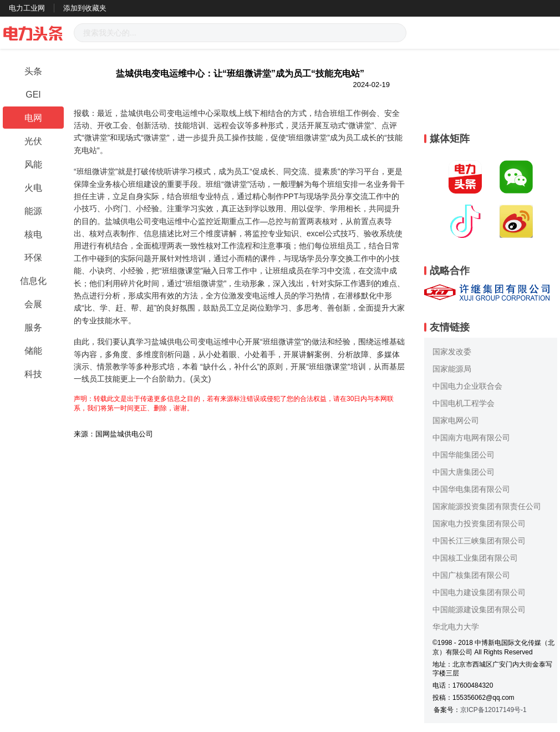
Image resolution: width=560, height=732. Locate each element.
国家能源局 (452, 369)
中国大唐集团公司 (464, 472)
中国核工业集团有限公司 (475, 558)
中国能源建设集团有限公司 (479, 609)
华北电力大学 (456, 627)
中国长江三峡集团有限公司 (479, 541)
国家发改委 (452, 352)
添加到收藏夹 (85, 8)
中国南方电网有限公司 (471, 438)
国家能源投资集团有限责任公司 (487, 506)
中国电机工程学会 (464, 403)
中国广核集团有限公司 (471, 575)
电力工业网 (27, 8)
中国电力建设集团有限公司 (479, 592)
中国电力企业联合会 (467, 386)
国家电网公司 (456, 420)
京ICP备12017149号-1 (493, 710)
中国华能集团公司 (464, 455)
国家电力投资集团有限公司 (479, 523)
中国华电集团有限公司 (471, 489)
